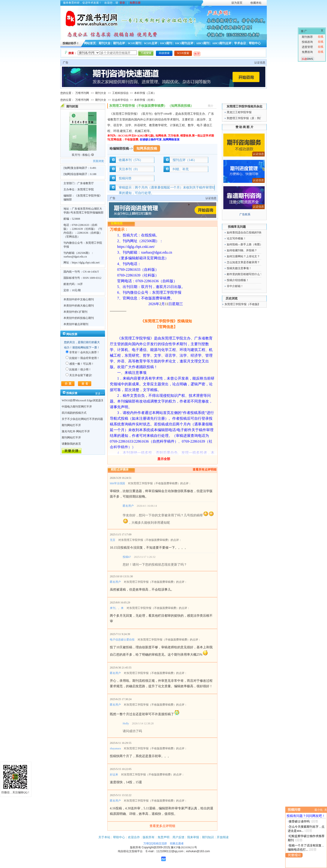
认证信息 (260, 63)
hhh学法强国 (117, 483)
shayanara (115, 748)
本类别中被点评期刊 (76, 324)
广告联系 (245, 214)
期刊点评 (119, 43)
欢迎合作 (134, 837)
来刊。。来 (117, 608)
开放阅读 (223, 837)
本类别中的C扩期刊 (75, 312)
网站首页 (90, 43)
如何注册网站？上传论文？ (243, 256)
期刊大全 (105, 43)
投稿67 (127, 557)
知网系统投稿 (147, 148)
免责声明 (163, 837)
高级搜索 (164, 53)
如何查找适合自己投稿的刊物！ (246, 233)
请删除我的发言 (71, 444)
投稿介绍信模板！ (238, 280)
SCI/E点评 (151, 43)
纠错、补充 (181, 169)
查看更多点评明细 (162, 826)
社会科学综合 (120, 100)
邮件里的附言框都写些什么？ (245, 274)
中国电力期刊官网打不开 (77, 407)
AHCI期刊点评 (222, 43)
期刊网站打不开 (71, 425)
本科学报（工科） (145, 93)
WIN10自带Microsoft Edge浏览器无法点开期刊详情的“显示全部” (100, 400)
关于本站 (104, 837)
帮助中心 (255, 43)
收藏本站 (256, 3)
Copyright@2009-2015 (156, 847)
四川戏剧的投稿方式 (74, 413)
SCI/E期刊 (134, 43)
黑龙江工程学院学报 (239, 112)
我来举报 (193, 837)
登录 (122, 3)
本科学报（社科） (145, 100)
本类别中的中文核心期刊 (79, 299)
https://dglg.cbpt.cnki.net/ (86, 263)
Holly (126, 723)
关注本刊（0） (129, 169)
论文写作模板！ (236, 238)
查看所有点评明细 (205, 470)
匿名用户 (128, 506)
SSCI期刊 (166, 43)
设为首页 (237, 3)
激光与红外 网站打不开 (76, 431)
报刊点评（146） (185, 160)
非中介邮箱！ (235, 286)
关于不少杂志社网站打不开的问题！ (84, 419)
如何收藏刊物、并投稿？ (242, 250)
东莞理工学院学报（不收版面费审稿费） (249, 304)
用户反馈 (178, 837)
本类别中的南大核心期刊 (79, 306)
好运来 (114, 775)
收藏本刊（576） (131, 160)
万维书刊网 (82, 93)
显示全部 (164, 459)
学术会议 (240, 43)
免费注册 (135, 3)
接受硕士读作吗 (299, 821)
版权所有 (149, 837)
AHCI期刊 (203, 43)
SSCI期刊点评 (184, 43)
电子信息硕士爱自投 (122, 640)
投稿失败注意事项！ (239, 268)
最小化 (319, 810)
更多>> (100, 394)
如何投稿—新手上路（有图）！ (246, 244)
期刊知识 (208, 837)
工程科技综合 (120, 93)
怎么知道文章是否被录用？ (243, 262)
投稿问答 (125, 178)
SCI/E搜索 (183, 53)
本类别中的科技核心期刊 (79, 318)
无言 (113, 540)
